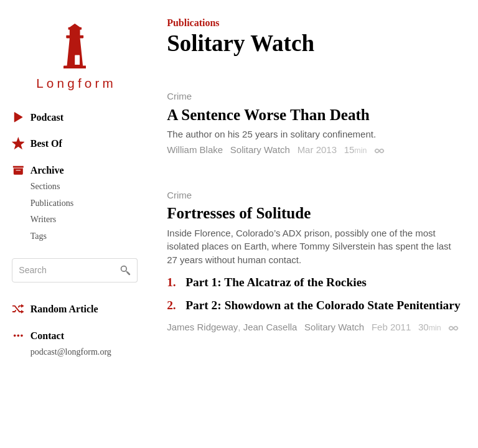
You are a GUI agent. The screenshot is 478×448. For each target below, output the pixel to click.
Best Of (37, 143)
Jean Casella (270, 327)
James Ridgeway (202, 327)
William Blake (195, 150)
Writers (44, 219)
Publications (52, 203)
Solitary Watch (260, 150)
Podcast (38, 117)
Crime (179, 96)
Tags (39, 236)
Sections (45, 186)
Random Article (55, 309)
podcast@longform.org (71, 352)
